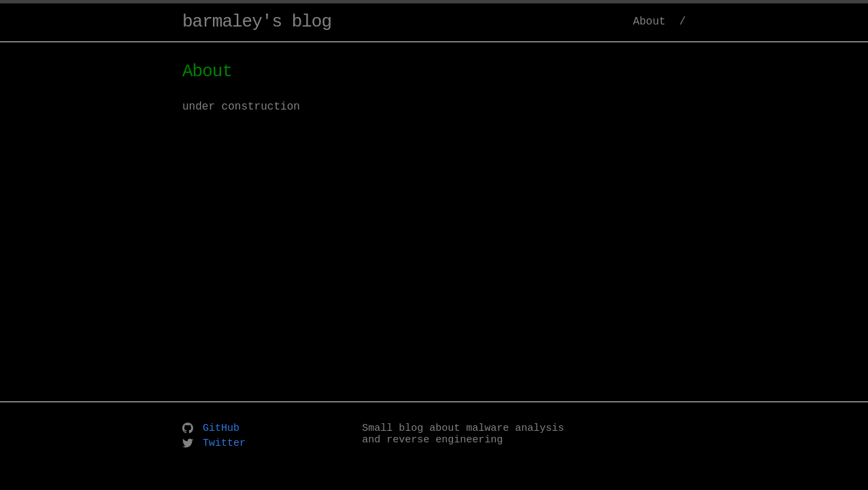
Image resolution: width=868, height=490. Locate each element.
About (649, 22)
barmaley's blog (257, 22)
